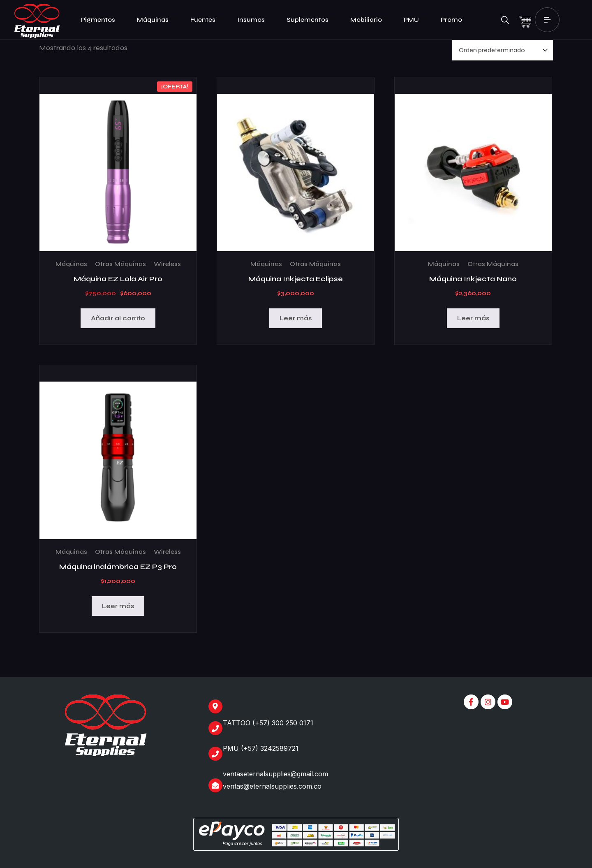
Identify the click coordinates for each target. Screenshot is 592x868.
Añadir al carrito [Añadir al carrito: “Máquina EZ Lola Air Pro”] (118, 318)
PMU (415, 20)
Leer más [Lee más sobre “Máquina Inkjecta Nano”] (473, 318)
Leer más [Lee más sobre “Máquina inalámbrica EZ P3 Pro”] (118, 606)
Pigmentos (102, 20)
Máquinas (156, 20)
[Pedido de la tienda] (503, 50)
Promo (451, 20)
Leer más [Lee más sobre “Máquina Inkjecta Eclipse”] (296, 318)
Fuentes (206, 20)
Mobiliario (370, 20)
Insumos (254, 20)
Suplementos (311, 20)
